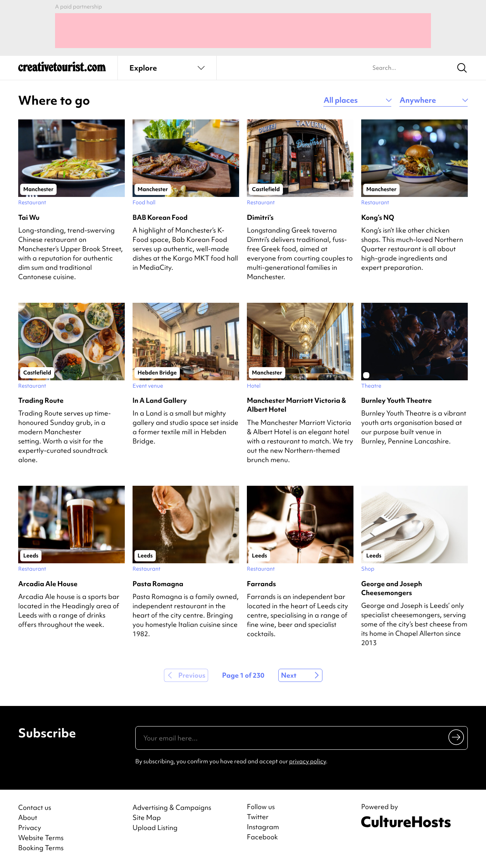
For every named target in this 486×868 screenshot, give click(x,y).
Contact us (35, 807)
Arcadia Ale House (48, 584)
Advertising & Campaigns (172, 807)
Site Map (147, 817)
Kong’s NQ (378, 217)
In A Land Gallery (160, 400)
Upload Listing (155, 827)
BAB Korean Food (160, 217)
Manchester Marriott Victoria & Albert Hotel (296, 405)
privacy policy (308, 761)
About (28, 817)
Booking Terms (41, 848)
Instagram (263, 827)
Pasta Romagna (158, 584)
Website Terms (41, 838)
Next (289, 675)
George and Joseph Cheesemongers (392, 588)
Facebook (262, 837)
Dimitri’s (260, 217)
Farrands (261, 584)
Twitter (258, 817)
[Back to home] (62, 70)
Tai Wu (29, 217)
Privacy (30, 827)
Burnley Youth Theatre (396, 400)
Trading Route (41, 400)
